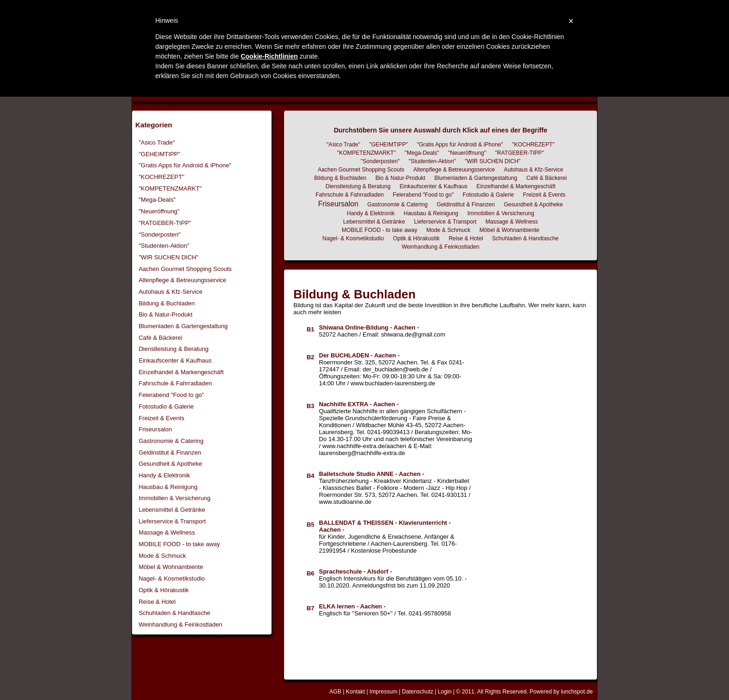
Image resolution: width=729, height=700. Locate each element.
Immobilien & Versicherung (175, 498)
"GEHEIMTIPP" (159, 154)
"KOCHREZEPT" (161, 177)
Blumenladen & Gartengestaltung (183, 326)
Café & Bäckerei (160, 338)
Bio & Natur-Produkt (166, 314)
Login (445, 692)
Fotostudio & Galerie (166, 406)
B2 (310, 357)
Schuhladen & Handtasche (174, 613)
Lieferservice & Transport (172, 521)
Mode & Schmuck (162, 556)
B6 (310, 573)
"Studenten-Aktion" (164, 246)
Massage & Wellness (167, 532)
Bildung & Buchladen (167, 303)
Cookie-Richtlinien (269, 56)
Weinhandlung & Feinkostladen (180, 624)
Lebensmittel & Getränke (172, 510)
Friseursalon (155, 429)
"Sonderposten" (159, 234)
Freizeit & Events (161, 418)
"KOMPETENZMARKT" (170, 188)
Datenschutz (417, 692)
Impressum (384, 692)
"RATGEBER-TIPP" (165, 223)
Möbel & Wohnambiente (171, 567)
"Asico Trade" (157, 142)
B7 (310, 608)
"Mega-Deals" (157, 200)
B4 (310, 476)
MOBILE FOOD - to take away (179, 544)
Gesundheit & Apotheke (170, 464)
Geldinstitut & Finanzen (170, 452)
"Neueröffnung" (159, 211)
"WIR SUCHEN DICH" (168, 257)
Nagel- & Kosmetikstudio (172, 578)
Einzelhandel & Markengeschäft (181, 372)
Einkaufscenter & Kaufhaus (175, 360)
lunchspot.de (577, 692)
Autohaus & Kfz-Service (170, 292)
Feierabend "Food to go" (171, 395)
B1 (310, 329)
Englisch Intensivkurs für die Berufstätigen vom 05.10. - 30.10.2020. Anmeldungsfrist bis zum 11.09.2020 (393, 578)
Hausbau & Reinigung (168, 487)
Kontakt (355, 692)
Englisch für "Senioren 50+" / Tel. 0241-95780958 (385, 610)
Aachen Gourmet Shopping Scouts (185, 269)
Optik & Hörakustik (164, 590)
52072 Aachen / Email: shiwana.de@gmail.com (382, 331)
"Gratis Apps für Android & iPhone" (185, 165)
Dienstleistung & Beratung (173, 349)
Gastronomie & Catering (171, 441)
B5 (310, 525)
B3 (310, 406)
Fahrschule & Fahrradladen (175, 383)
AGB (335, 692)
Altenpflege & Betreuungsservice (182, 280)
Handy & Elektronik (164, 475)
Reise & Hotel (157, 602)
